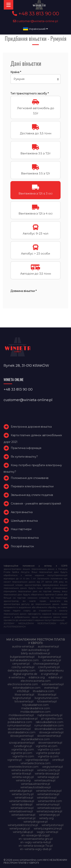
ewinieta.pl (51, 688)
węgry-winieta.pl (47, 832)
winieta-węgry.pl (48, 777)
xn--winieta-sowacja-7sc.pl (36, 846)
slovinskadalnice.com (22, 732)
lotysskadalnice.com (35, 705)
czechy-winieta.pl (23, 667)
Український (35, 29)
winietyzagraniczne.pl (48, 829)
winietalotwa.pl (47, 798)
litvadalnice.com (44, 691)
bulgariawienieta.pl (22, 657)
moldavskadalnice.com (35, 712)
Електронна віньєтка (25, 538)
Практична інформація (26, 448)
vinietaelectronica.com (36, 763)
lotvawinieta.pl (24, 701)
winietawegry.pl (49, 815)
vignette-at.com (47, 746)
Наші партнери (21, 529)
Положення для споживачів (30, 478)
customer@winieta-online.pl (36, 21)
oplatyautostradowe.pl (23, 719)
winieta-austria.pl (22, 770)
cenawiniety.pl (52, 660)
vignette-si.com (48, 756)
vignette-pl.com (22, 753)
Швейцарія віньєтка (24, 521)
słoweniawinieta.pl (50, 743)
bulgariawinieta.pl (50, 657)
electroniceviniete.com (23, 684)
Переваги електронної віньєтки (32, 487)
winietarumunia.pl (48, 804)
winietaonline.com (50, 801)
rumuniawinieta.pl (19, 725)
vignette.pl (14, 760)
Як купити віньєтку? (24, 457)
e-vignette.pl (50, 674)
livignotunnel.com (46, 698)
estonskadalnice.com (27, 688)
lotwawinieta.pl (47, 701)
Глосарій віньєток (22, 546)
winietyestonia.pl (53, 825)
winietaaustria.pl (45, 780)
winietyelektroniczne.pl (23, 825)
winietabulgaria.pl (21, 791)
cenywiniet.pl (21, 664)
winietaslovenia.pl (22, 808)
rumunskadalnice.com (49, 725)
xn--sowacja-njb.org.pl (35, 835)
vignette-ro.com (23, 756)
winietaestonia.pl (48, 794)
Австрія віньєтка (22, 512)
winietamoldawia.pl (22, 801)
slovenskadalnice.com (49, 729)
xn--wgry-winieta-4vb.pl (36, 842)
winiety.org (46, 818)
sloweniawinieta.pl (49, 736)
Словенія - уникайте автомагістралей (36, 504)
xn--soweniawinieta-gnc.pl (36, 839)
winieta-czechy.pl (48, 770)
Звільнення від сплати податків (32, 495)
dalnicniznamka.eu (51, 671)
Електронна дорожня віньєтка (31, 427)
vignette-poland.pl (48, 753)
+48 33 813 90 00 (36, 14)
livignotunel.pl (22, 698)
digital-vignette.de (25, 674)
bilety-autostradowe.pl (35, 653)
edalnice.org (37, 677)
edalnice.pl (55, 677)
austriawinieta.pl (48, 646)
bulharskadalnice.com (24, 660)
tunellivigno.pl (23, 746)
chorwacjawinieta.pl (46, 664)
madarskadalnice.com (36, 708)
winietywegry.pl (20, 829)
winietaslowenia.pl (21, 811)
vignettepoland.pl (37, 760)
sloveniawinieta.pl (19, 729)
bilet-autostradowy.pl (35, 650)
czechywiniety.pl (49, 667)
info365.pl (23, 691)
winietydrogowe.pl (35, 822)
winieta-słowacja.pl (47, 774)
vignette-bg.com (23, 750)
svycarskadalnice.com (35, 739)
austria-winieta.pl (23, 646)
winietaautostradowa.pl (36, 787)
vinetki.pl (58, 760)
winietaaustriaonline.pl (35, 784)
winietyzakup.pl (23, 832)
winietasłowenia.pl (23, 815)
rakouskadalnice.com (50, 722)
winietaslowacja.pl (49, 808)
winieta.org (23, 780)
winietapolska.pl (22, 804)
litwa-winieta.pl (24, 695)
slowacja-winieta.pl (51, 732)
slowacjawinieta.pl (22, 736)
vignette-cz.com (49, 750)
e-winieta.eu (17, 677)
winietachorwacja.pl (49, 791)
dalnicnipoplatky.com (21, 671)
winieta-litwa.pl (21, 774)
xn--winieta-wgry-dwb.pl (36, 849)
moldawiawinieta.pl (21, 715)
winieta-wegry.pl (23, 777)
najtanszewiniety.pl (50, 715)
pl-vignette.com (52, 719)
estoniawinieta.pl (53, 684)
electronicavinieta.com (36, 681)
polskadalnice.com (20, 722)
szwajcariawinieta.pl (22, 743)
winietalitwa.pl (24, 798)
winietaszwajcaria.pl (49, 811)
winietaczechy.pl (23, 794)
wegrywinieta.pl (53, 767)
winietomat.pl (26, 818)
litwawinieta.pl (47, 695)
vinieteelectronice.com (23, 767)
